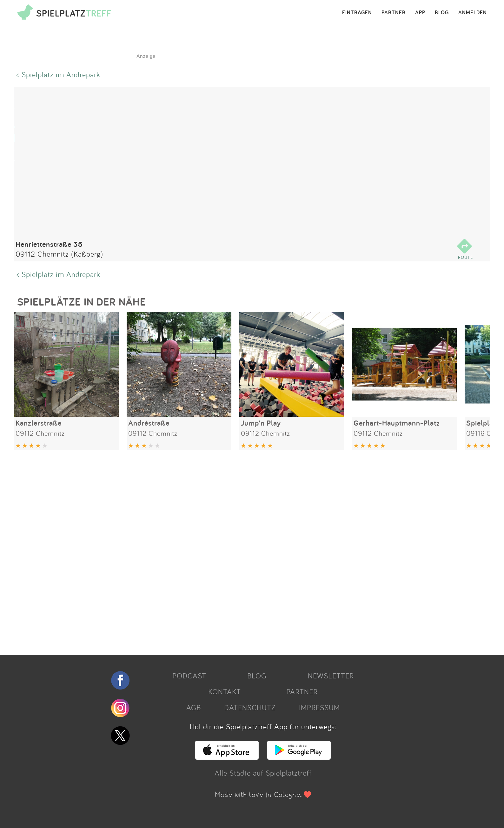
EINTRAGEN (357, 13)
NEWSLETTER (331, 676)
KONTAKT (225, 691)
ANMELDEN (473, 13)
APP (420, 13)
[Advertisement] (204, 550)
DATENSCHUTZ (250, 707)
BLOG (442, 13)
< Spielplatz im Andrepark (58, 74)
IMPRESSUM (319, 707)
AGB (194, 707)
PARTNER (394, 13)
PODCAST (189, 676)
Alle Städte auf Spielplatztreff (263, 773)
